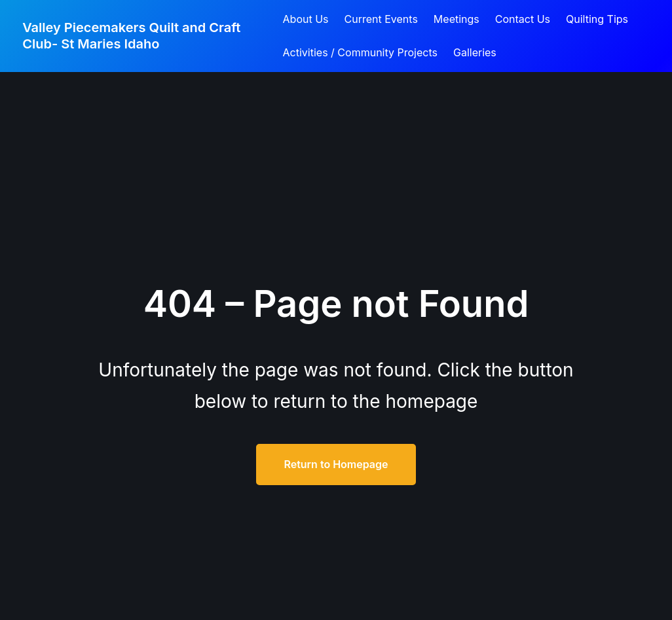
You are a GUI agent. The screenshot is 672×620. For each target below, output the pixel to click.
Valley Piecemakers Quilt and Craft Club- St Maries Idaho (131, 36)
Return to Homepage (336, 464)
